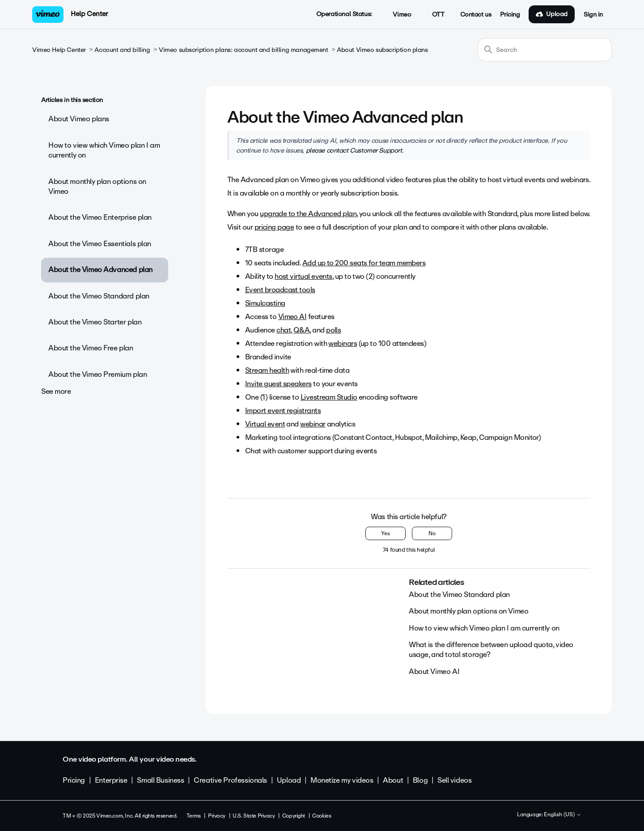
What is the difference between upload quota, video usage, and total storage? (491, 650)
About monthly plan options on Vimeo (97, 186)
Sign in (593, 15)
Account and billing (122, 50)
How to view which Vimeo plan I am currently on (104, 150)
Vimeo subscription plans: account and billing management (243, 50)
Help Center (89, 14)
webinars (343, 343)
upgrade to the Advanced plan (308, 214)
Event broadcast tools (280, 290)
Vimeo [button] (397, 15)
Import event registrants (283, 411)
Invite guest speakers (278, 384)
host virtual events (303, 276)
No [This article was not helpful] (432, 533)
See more (56, 391)
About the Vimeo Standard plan (99, 296)
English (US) (563, 815)
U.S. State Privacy (254, 816)
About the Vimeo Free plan (91, 348)
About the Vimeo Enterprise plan (100, 217)
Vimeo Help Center (59, 50)
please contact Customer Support (354, 150)
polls (333, 330)
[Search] (545, 50)
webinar (313, 424)
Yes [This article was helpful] (386, 533)
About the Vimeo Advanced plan (100, 270)
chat (284, 330)
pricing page (274, 227)
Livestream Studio (329, 397)
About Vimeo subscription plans (382, 50)
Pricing (510, 15)
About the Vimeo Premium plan (97, 374)
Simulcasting (265, 303)
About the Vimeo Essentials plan (100, 244)
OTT (433, 15)
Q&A (301, 330)
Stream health (267, 370)
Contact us (476, 15)
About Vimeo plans (79, 119)
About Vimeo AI (434, 671)
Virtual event (265, 424)
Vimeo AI (292, 317)
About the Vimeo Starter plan (95, 322)
